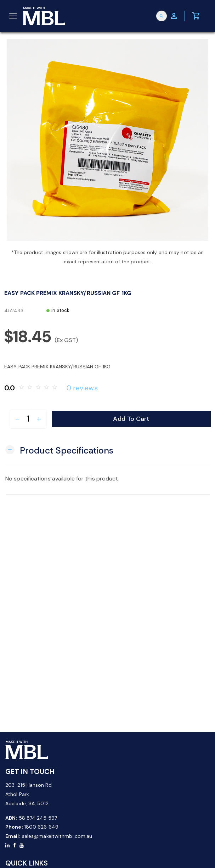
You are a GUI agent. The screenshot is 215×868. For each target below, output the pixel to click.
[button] (59, 450)
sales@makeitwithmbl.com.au (57, 836)
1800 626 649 (41, 827)
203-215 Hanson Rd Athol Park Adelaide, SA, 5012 (29, 794)
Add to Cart (131, 419)
